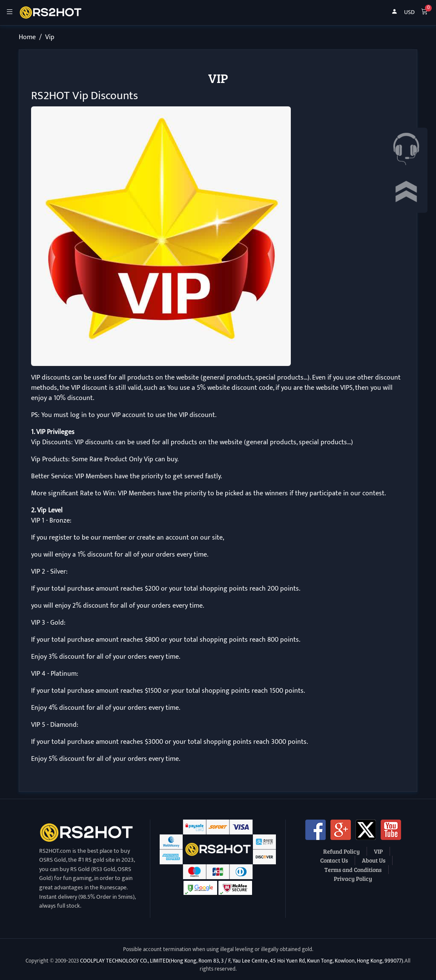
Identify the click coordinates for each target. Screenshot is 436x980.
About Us (374, 860)
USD (409, 12)
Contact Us (334, 860)
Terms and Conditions (353, 869)
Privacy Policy (353, 878)
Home (27, 37)
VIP (378, 851)
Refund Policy (341, 851)
